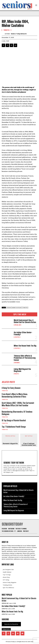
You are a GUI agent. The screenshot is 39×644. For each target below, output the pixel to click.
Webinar (17, 363)
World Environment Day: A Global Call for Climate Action (25, 321)
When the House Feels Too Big (25, 346)
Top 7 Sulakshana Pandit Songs (14, 427)
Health (16, 374)
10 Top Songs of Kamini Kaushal (14, 420)
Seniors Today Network (19, 34)
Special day (17, 325)
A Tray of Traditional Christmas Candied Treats (29, 444)
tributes (25, 308)
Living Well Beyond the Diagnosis (22, 370)
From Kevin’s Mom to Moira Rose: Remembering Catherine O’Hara (15, 395)
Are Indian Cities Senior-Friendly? (23, 333)
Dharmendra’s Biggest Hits (10, 444)
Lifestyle (17, 337)
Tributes (5, 391)
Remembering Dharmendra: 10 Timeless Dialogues (17, 413)
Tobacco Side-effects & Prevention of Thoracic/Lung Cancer (25, 358)
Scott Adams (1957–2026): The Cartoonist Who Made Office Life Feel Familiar (18, 404)
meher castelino (17, 308)
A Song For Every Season (11, 388)
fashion (9, 308)
